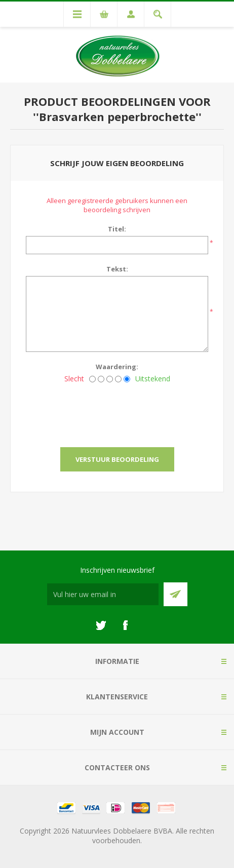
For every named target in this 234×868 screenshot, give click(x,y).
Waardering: (117, 367)
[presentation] (117, 412)
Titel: (117, 229)
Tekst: (117, 269)
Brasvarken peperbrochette (117, 116)
